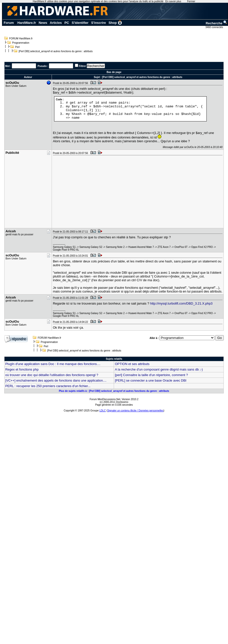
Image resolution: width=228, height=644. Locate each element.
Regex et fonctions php (22, 369)
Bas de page (114, 72)
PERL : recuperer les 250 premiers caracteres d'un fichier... (48, 386)
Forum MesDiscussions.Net (105, 399)
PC (67, 23)
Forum (9, 23)
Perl (18, 47)
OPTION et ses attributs (132, 364)
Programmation (21, 43)
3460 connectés (215, 27)
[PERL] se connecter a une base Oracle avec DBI (150, 380)
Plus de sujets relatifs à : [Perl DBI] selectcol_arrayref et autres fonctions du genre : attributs (114, 391)
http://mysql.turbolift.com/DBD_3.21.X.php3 (181, 303)
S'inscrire (99, 23)
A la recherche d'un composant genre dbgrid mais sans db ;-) (159, 369)
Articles (56, 23)
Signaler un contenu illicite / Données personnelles (135, 411)
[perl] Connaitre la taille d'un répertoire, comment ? (151, 375)
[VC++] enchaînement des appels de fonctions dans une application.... (56, 380)
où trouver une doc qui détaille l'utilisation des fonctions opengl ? (52, 375)
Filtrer (82, 66)
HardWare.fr (27, 23)
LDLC (103, 411)
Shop (115, 23)
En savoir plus (173, 1)
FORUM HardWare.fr (21, 39)
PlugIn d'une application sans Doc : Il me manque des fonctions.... (53, 364)
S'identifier (80, 23)
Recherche (216, 23)
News (43, 23)
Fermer (191, 1)
